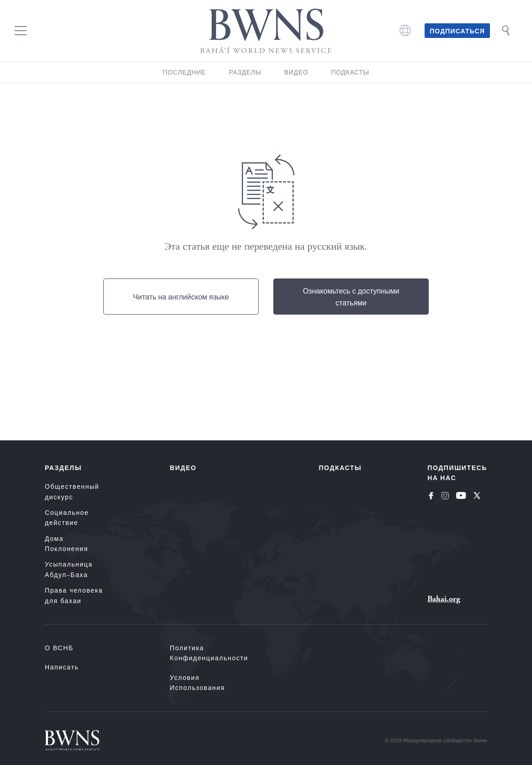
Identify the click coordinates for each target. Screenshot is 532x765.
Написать (62, 667)
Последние (184, 72)
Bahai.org (444, 599)
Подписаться (457, 31)
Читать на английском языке (181, 297)
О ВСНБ (59, 648)
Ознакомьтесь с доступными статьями (351, 297)
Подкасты (350, 72)
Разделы (245, 72)
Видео (296, 72)
